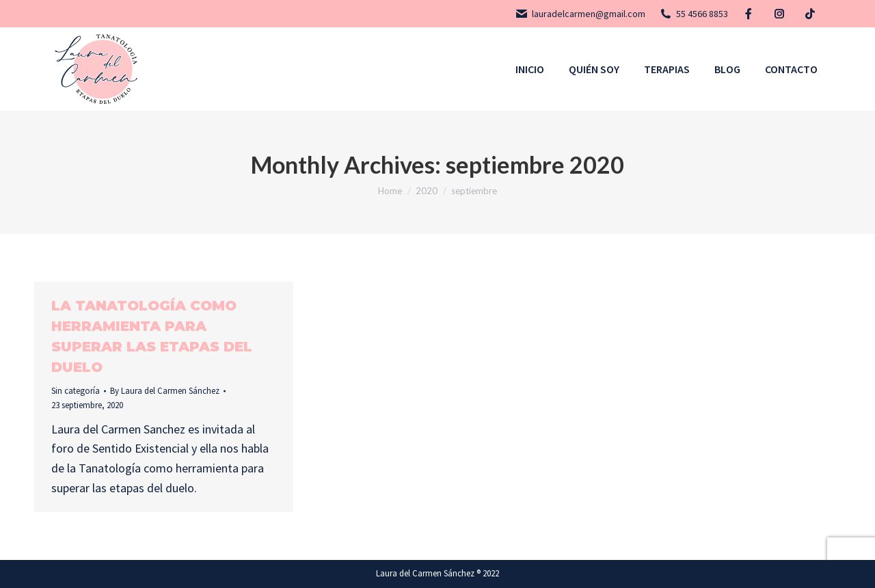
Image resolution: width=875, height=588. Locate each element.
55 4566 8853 (694, 14)
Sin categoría (76, 391)
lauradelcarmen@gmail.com (580, 14)
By (165, 391)
